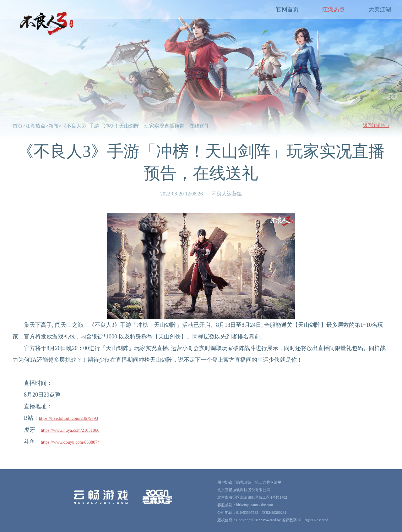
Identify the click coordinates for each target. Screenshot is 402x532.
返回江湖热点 (376, 126)
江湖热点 (334, 9)
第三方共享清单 (268, 482)
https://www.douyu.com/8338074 (70, 442)
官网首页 (287, 9)
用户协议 (225, 482)
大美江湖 (380, 9)
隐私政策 (244, 482)
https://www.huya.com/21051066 (70, 430)
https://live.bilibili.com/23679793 (68, 418)
